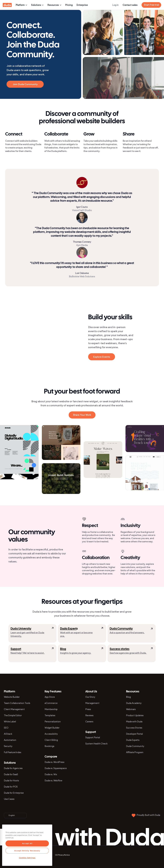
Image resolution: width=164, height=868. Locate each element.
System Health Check (96, 744)
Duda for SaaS (11, 774)
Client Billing (51, 740)
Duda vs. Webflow (53, 781)
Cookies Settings (27, 858)
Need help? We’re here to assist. (28, 653)
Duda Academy (134, 703)
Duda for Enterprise (14, 793)
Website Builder (12, 697)
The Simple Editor (13, 715)
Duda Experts (133, 740)
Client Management (14, 709)
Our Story (90, 697)
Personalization (53, 722)
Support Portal (93, 737)
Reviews (89, 715)
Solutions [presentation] (37, 5)
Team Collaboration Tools (17, 703)
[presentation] (57, 322)
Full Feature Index (13, 752)
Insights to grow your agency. (76, 653)
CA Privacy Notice (62, 855)
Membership (51, 709)
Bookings (49, 746)
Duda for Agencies (13, 768)
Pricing (69, 5)
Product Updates (135, 715)
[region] (27, 845)
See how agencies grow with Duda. (128, 653)
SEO (6, 728)
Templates (50, 715)
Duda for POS (11, 787)
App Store (50, 697)
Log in (115, 5)
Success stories (120, 649)
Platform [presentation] (21, 5)
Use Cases (9, 799)
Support (16, 649)
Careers (89, 722)
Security (8, 746)
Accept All (27, 843)
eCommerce (51, 703)
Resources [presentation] (54, 5)
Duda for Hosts (11, 781)
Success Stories (134, 728)
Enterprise (82, 5)
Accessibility (51, 734)
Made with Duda (134, 722)
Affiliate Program (135, 752)
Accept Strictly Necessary (27, 851)
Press (88, 709)
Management (92, 703)
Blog (63, 649)
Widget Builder (52, 728)
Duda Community (121, 629)
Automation (10, 740)
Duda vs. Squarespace (56, 768)
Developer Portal (134, 734)
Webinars (131, 709)
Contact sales (130, 5)
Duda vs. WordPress (54, 762)
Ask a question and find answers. (127, 633)
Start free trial (151, 5)
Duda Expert (68, 629)
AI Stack (8, 734)
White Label (10, 722)
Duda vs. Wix (51, 774)
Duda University (21, 629)
